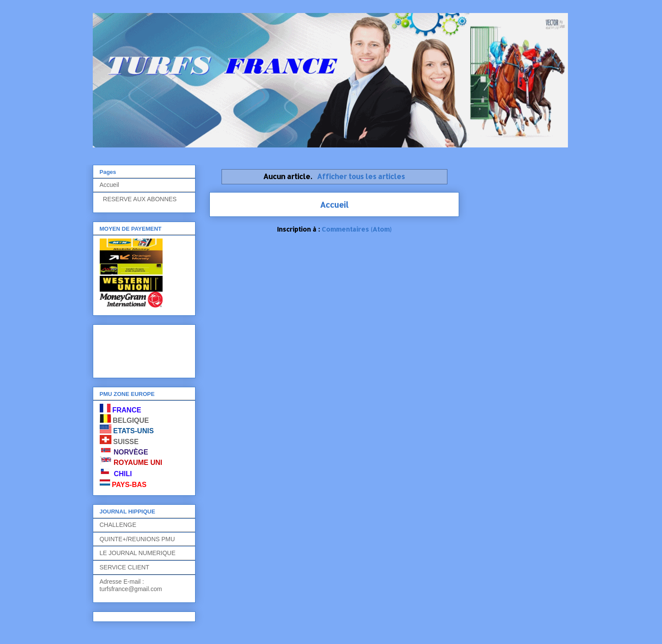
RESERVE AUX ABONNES (138, 199)
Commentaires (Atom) (357, 229)
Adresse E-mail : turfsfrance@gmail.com (131, 585)
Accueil (334, 204)
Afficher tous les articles (361, 176)
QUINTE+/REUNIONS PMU (137, 539)
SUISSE (126, 442)
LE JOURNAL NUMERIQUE (138, 553)
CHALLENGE (118, 525)
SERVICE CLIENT (125, 567)
